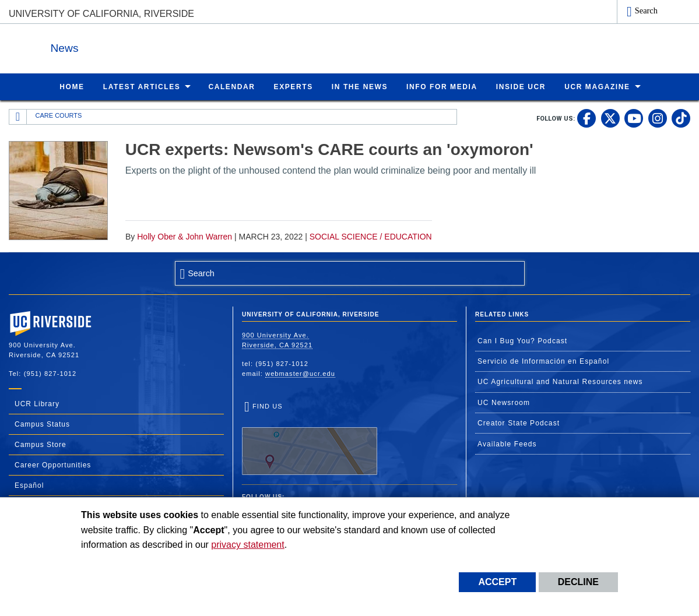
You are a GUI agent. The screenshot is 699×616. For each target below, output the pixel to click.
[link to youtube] (634, 118)
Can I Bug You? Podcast (522, 340)
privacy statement (247, 545)
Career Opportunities (53, 464)
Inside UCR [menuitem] (521, 86)
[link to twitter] (610, 118)
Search (646, 10)
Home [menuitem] (72, 86)
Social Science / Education (371, 236)
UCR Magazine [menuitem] (597, 86)
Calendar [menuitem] (231, 86)
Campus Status (42, 424)
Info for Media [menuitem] (442, 86)
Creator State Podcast (519, 423)
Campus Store (41, 444)
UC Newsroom (504, 402)
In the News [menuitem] (360, 86)
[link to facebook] (586, 118)
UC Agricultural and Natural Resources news (560, 381)
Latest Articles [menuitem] (142, 86)
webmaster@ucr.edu (300, 373)
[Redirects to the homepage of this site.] (18, 117)
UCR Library (37, 403)
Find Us (310, 438)
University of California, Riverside (101, 14)
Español (29, 485)
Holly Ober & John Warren (185, 236)
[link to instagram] (658, 118)
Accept (497, 582)
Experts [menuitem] (294, 86)
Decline (578, 582)
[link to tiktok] (681, 118)
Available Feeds (507, 443)
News (136, 46)
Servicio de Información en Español (543, 361)
